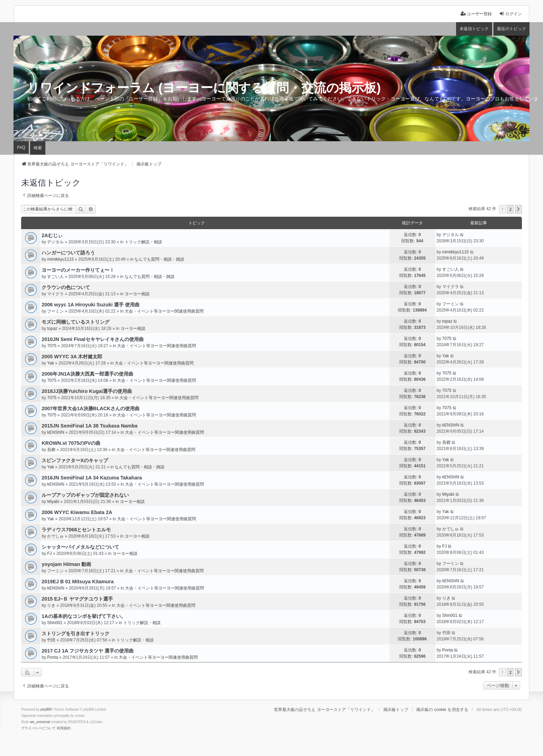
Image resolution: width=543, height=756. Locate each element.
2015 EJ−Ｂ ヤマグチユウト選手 (77, 599)
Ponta (52, 657)
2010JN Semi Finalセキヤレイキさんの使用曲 (92, 339)
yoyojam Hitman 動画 (66, 564)
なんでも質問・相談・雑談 (159, 259)
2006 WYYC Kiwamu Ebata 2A (77, 512)
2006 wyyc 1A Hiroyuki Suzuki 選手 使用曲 (91, 305)
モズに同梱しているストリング (75, 322)
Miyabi (53, 502)
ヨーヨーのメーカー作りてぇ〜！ (78, 270)
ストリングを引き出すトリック (75, 633)
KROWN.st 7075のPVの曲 (71, 443)
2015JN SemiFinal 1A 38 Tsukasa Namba (90, 426)
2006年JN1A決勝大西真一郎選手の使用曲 (87, 374)
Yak (51, 363)
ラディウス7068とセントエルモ (76, 530)
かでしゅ (55, 536)
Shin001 (55, 623)
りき (51, 605)
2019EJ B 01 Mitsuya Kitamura (78, 582)
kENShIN (56, 432)
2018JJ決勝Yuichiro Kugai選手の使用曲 (87, 391)
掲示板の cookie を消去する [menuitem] (442, 710)
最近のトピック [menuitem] (511, 29)
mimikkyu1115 (60, 259)
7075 (52, 346)
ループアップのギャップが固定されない (85, 495)
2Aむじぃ (52, 235)
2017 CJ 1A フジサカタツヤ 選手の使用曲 (88, 651)
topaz (52, 328)
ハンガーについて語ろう (68, 253)
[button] (518, 209)
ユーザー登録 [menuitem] (476, 14)
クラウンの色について (66, 287)
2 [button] (510, 209)
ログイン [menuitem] (510, 14)
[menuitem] (38, 728)
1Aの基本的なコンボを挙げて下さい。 (83, 616)
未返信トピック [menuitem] (474, 29)
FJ (49, 553)
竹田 (51, 640)
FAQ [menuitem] (21, 147)
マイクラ (55, 294)
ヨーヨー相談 (137, 294)
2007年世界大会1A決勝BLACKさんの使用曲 (91, 408)
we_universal (40, 722)
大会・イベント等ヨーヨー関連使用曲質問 (164, 311)
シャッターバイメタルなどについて (80, 547)
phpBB (46, 709)
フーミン (55, 311)
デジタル (55, 242)
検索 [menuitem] (38, 148)
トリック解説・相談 (143, 242)
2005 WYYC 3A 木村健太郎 (72, 357)
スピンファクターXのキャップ (75, 460)
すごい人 (55, 277)
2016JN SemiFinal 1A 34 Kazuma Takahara (92, 478)
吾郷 (51, 450)
